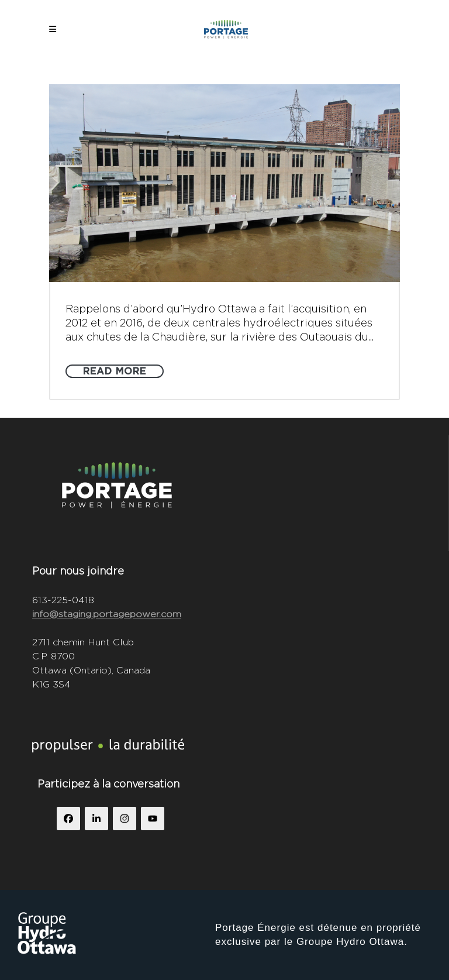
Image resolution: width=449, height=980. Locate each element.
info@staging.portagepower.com (107, 614)
